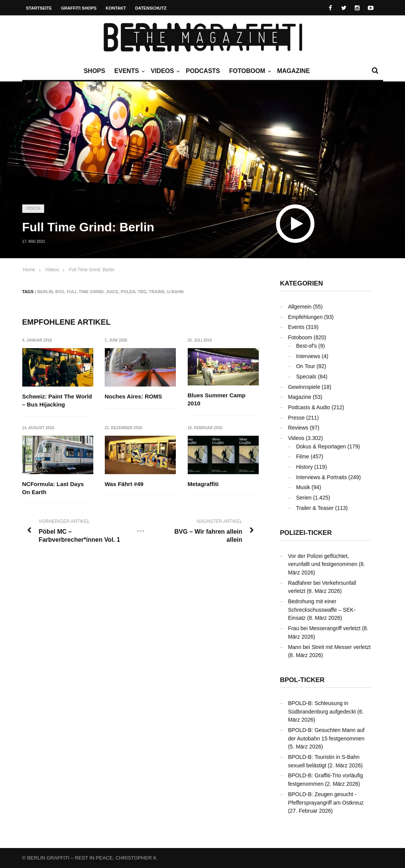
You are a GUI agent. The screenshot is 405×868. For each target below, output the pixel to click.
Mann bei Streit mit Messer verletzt (329, 647)
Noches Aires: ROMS (133, 396)
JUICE (112, 292)
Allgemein (300, 307)
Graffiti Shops (79, 8)
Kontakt (116, 8)
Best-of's (306, 346)
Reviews (298, 428)
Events (129, 71)
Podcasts (203, 71)
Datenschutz (151, 8)
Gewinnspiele (304, 387)
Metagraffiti (203, 484)
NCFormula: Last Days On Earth (53, 488)
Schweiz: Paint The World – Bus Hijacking (57, 400)
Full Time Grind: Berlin (92, 270)
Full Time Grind (85, 292)
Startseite (39, 8)
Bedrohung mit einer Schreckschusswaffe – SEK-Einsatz (322, 610)
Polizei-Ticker (306, 533)
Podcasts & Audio (309, 407)
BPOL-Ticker (302, 680)
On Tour (306, 366)
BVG (60, 292)
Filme (303, 456)
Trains (157, 292)
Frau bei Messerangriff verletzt (324, 628)
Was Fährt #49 (124, 484)
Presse (296, 418)
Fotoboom (249, 71)
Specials (306, 377)
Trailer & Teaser (315, 508)
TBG (142, 292)
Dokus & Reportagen (321, 446)
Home (29, 270)
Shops (94, 71)
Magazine (293, 71)
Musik (303, 487)
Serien (304, 498)
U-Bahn (175, 292)
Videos (164, 71)
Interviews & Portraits (321, 477)
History (304, 467)
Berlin (45, 292)
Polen (128, 292)
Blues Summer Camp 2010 (217, 399)
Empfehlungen (305, 317)
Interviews (308, 356)
